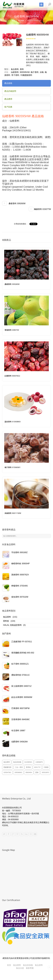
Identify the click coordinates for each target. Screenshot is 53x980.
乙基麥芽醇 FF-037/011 (22, 642)
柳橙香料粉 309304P (21, 564)
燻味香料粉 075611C (21, 675)
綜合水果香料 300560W (22, 697)
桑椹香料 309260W (14, 203)
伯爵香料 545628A (20, 742)
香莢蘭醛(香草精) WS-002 (23, 653)
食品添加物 (28, 965)
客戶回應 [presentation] (8, 107)
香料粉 (6, 621)
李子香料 (15, 75)
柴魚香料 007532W (20, 597)
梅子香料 (35, 72)
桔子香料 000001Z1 (20, 664)
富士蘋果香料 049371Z (21, 686)
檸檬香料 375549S (20, 586)
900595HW (25, 72)
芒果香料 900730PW (20, 708)
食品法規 (20, 968)
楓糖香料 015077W (40, 209)
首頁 (14, 21)
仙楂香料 (15, 72)
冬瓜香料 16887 (18, 731)
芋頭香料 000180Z (19, 552)
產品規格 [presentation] (8, 83)
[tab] (26, 83)
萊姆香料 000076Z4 (20, 575)
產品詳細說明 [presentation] (10, 91)
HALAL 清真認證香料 (12, 625)
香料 (22, 69)
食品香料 (21, 21)
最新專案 (30, 968)
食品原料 (39, 965)
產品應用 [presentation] (8, 99)
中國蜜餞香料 (26, 75)
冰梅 (42, 72)
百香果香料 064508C (21, 719)
